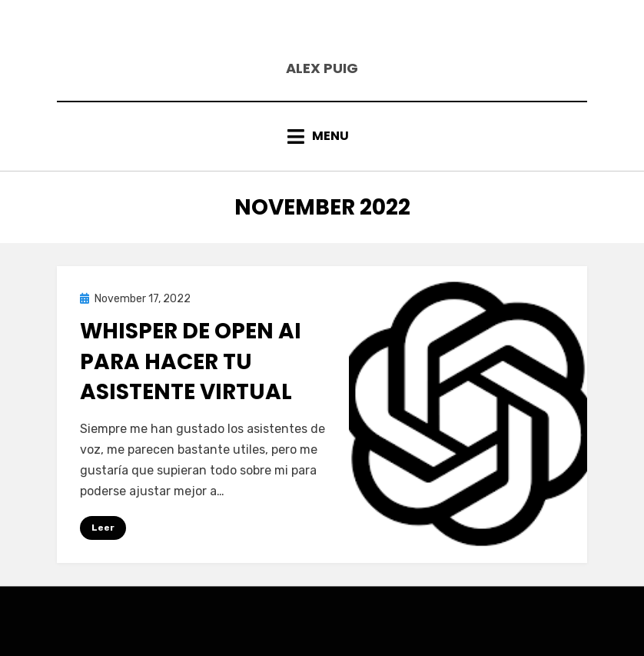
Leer (103, 528)
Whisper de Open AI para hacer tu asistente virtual (191, 361)
